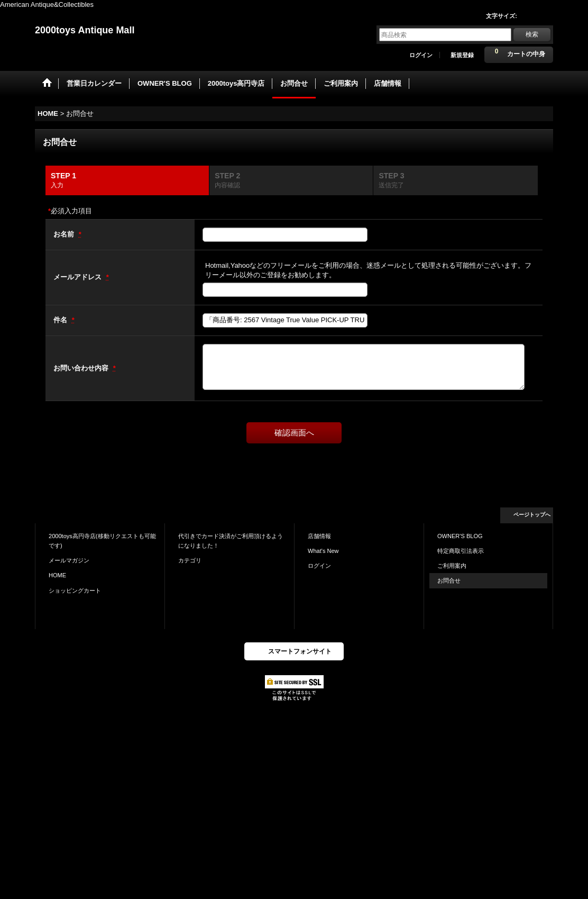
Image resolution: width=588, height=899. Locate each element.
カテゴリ (190, 560)
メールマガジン (69, 560)
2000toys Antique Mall (85, 30)
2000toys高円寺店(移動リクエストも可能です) (102, 541)
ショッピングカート (75, 591)
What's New (323, 551)
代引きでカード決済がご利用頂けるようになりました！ (231, 541)
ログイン (421, 55)
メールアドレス (79, 277)
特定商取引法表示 (461, 551)
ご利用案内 (452, 566)
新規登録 (462, 55)
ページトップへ (532, 515)
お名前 (65, 234)
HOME (57, 575)
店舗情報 (319, 536)
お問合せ (449, 580)
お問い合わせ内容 (82, 368)
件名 (61, 320)
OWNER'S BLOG (460, 536)
